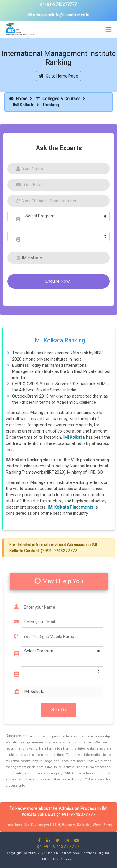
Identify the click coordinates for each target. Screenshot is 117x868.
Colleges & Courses (58, 99)
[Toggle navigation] (109, 30)
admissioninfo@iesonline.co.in (59, 15)
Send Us (58, 709)
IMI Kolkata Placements (71, 507)
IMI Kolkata (24, 105)
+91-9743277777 (58, 4)
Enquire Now (57, 281)
